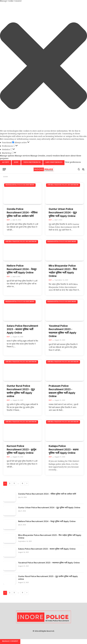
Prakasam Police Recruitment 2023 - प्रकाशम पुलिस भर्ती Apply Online (62, 391)
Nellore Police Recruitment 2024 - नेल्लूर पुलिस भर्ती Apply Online (22, 269)
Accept (6, 163)
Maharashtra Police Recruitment (20, 185)
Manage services (22, 156)
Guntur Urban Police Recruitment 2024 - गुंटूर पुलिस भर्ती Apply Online (63, 212)
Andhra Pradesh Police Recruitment (63, 185)
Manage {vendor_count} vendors (45, 156)
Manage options (7, 156)
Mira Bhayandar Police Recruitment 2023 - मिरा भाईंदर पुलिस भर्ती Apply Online (63, 271)
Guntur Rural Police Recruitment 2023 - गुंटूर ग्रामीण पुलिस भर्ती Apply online (21, 391)
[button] (44, 66)
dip (8, 220)
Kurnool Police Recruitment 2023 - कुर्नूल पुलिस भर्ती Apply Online (21, 449)
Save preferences (54, 163)
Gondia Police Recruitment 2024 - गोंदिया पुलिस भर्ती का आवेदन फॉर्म (22, 212)
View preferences (32, 163)
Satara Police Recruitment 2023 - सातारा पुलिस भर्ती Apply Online (22, 329)
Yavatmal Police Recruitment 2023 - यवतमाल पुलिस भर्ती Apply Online (62, 331)
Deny (16, 163)
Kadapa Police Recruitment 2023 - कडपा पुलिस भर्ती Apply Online (64, 449)
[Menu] (4, 169)
